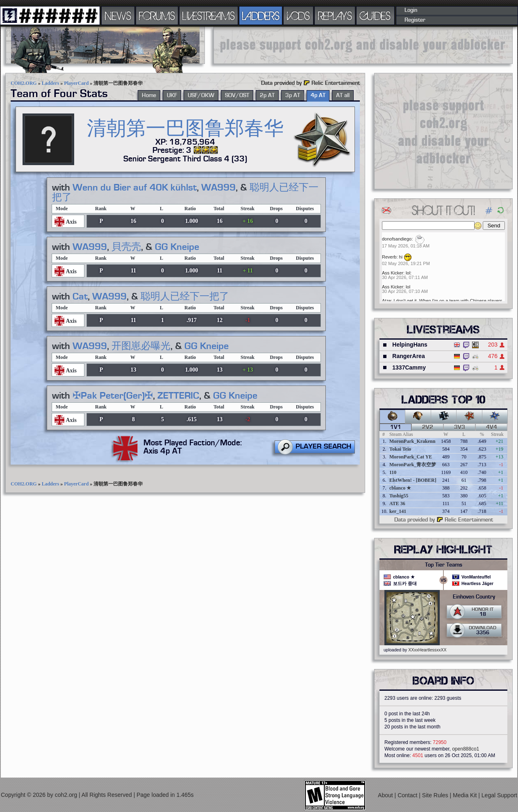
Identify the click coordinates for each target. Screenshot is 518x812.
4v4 (492, 427)
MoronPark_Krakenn (412, 441)
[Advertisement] (363, 45)
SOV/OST (237, 95)
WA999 (218, 188)
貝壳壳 (126, 247)
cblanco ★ (400, 488)
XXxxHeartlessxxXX (427, 650)
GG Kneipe (177, 247)
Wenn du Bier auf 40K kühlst (135, 188)
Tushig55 (399, 496)
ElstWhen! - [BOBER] (413, 480)
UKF (172, 95)
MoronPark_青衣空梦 (413, 465)
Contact (408, 795)
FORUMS (157, 16)
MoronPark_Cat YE (411, 457)
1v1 (396, 427)
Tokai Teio (400, 449)
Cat (80, 297)
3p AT (293, 95)
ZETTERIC (178, 396)
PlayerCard (76, 83)
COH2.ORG (24, 83)
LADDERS (261, 16)
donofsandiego (397, 239)
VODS (298, 16)
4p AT (318, 95)
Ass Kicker (393, 273)
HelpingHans (410, 345)
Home (149, 95)
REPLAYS (335, 16)
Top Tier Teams (444, 565)
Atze (386, 301)
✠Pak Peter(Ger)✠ (113, 396)
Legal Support (499, 795)
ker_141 (398, 511)
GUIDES (375, 16)
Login (411, 10)
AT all (343, 95)
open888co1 (466, 749)
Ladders (51, 83)
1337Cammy (409, 367)
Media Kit (466, 795)
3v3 (460, 427)
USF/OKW (201, 95)
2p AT (267, 95)
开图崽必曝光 (141, 346)
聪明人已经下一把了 (185, 297)
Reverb (389, 257)
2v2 (428, 427)
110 (393, 472)
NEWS (118, 16)
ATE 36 (397, 504)
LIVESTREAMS (209, 16)
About (386, 795)
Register (415, 20)
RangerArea (408, 356)
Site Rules (436, 795)
